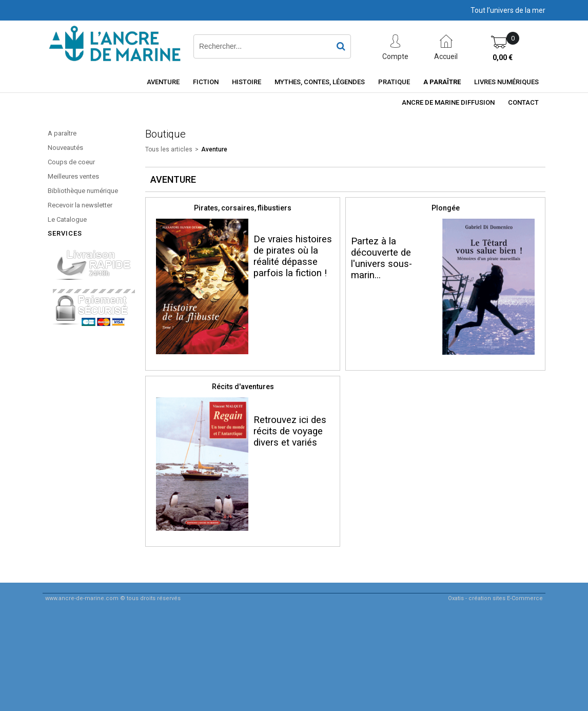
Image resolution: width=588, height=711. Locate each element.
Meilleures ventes (73, 176)
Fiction (206, 82)
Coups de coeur (71, 162)
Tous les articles (169, 149)
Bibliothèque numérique (83, 191)
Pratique (394, 82)
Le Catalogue (67, 219)
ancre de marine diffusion (448, 102)
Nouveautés (65, 148)
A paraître (442, 82)
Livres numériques (506, 82)
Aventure (163, 82)
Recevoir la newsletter (80, 205)
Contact (523, 102)
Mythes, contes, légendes (320, 82)
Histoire (247, 82)
